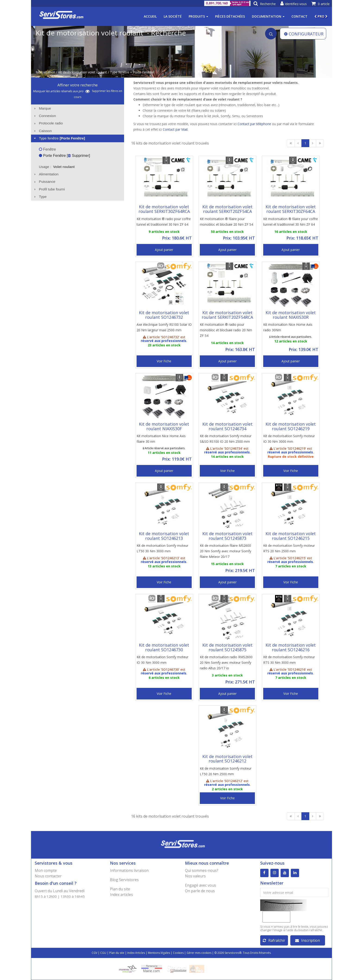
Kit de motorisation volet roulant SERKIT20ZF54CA (227, 209)
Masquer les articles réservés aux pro (61, 91)
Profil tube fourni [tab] (49, 189)
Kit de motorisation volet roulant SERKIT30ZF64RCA (164, 209)
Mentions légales (159, 953)
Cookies (178, 953)
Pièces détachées (230, 16)
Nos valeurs (195, 876)
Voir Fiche (164, 361)
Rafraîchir (274, 940)
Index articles (121, 895)
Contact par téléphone (254, 124)
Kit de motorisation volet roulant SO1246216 (291, 647)
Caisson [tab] (42, 131)
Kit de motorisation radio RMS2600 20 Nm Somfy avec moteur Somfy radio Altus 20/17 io (226, 662)
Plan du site (120, 889)
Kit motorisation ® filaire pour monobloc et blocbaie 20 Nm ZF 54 (226, 222)
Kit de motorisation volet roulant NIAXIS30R (291, 315)
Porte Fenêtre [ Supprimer (64, 156)
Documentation (268, 16)
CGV (94, 953)
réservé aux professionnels (164, 341)
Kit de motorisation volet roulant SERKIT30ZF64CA (291, 209)
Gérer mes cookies (199, 953)
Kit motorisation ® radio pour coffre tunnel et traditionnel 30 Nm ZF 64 (164, 222)
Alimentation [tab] (46, 174)
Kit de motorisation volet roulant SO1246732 (164, 315)
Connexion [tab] (44, 116)
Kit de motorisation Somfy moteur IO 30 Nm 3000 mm (289, 439)
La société (173, 16)
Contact (299, 16)
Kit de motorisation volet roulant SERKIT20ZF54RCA (227, 315)
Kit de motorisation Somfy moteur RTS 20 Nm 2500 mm (289, 548)
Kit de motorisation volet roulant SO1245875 (227, 647)
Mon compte (46, 870)
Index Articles (136, 953)
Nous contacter (48, 876)
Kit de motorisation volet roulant (83, 72)
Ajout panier (164, 250)
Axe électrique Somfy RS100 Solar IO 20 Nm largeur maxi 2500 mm (164, 327)
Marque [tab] (42, 108)
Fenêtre (47, 149)
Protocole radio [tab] (48, 123)
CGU (103, 953)
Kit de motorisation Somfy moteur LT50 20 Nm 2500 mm (226, 771)
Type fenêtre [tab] (59, 138)
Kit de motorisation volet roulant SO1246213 (164, 536)
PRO (321, 16)
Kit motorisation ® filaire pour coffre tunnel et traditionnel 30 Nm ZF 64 (291, 222)
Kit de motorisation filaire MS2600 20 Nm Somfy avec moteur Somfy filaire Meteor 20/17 (225, 551)
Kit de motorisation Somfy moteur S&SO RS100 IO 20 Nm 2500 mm (226, 439)
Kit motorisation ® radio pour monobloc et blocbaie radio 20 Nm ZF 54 (226, 330)
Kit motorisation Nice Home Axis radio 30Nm (288, 327)
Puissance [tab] (44, 182)
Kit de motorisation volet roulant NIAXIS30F (164, 426)
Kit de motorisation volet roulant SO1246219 (291, 426)
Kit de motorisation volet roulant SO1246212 (227, 759)
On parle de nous (200, 891)
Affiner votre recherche (78, 85)
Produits (198, 16)
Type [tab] (40, 197)
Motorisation (45, 72)
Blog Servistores (124, 880)
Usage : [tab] (57, 167)
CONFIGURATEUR (304, 34)
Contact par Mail (175, 129)
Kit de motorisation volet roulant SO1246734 (227, 426)
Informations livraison (129, 870)
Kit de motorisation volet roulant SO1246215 (291, 536)
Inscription (308, 940)
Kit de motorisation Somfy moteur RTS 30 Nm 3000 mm (289, 660)
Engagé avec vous (200, 885)
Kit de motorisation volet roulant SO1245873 (227, 536)
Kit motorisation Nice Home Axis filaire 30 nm (161, 439)
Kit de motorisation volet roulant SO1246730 (164, 647)
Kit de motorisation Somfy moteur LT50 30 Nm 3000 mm (162, 548)
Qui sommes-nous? (202, 870)
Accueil (150, 16)
